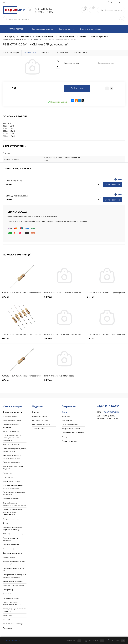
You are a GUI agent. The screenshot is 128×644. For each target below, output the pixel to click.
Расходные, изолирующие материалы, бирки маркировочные (12, 512)
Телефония (7, 594)
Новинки (35, 412)
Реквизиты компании (70, 441)
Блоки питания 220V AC (11, 445)
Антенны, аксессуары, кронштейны (11, 539)
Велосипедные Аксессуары (13, 581)
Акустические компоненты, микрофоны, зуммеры (13, 487)
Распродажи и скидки (40, 420)
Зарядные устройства (11, 519)
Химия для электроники (12, 481)
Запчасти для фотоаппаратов (14, 549)
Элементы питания (10, 416)
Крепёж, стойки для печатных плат (14, 569)
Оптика (6, 523)
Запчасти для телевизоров (13, 553)
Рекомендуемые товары (41, 424)
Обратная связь (68, 420)
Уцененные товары (39, 429)
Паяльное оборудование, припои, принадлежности (15, 450)
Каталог (65, 412)
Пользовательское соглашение (73, 433)
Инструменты (8, 477)
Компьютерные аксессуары (13, 624)
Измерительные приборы (12, 420)
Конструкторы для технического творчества (15, 610)
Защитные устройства (11, 545)
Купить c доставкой (112, 185)
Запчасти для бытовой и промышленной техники (12, 457)
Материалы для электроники (13, 586)
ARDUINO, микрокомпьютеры (14, 534)
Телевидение (8, 616)
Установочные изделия (11, 598)
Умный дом (7, 620)
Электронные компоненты (13, 412)
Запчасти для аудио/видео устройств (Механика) (13, 528)
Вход (110, 2)
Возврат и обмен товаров (71, 429)
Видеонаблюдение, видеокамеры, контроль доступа (15, 504)
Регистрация (119, 2)
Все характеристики (106, 63)
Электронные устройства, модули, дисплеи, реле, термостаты (12, 438)
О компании (66, 416)
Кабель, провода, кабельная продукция (13, 468)
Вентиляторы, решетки (11, 499)
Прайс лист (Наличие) (70, 424)
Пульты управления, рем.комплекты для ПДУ (12, 603)
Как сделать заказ (69, 437)
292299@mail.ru (111, 412)
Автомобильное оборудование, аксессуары (14, 493)
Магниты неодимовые (11, 431)
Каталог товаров (15, 29)
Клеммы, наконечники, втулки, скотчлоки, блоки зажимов (14, 563)
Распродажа (7, 628)
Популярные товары (40, 416)
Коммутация (8, 473)
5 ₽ (21, 298)
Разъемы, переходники (11, 462)
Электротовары (9, 590)
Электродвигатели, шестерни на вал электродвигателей (14, 576)
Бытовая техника (9, 557)
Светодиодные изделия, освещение (12, 426)
